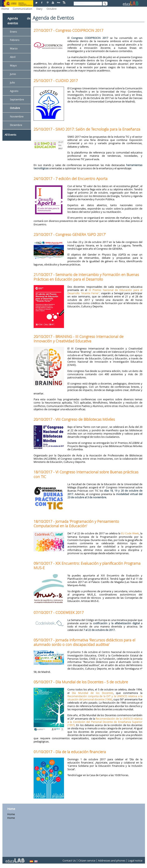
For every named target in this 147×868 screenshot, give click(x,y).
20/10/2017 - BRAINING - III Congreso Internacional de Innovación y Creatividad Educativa (79, 339)
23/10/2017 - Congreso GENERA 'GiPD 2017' (70, 234)
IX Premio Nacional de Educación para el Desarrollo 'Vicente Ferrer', (105, 292)
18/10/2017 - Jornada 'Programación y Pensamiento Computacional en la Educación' (76, 524)
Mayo (13, 66)
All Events (10, 135)
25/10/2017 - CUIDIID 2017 (56, 81)
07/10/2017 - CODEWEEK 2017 (59, 612)
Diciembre (16, 125)
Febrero (15, 40)
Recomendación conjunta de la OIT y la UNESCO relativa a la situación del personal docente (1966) (105, 698)
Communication (22, 9)
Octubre (52, 9)
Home (5, 9)
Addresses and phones (112, 861)
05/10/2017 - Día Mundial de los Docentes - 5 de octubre (81, 682)
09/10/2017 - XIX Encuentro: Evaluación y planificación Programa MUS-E (87, 566)
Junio (13, 74)
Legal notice (135, 861)
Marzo (14, 49)
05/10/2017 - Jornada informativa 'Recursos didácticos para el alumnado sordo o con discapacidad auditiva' (84, 642)
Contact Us (69, 861)
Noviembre (17, 116)
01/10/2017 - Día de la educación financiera (70, 752)
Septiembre (17, 99)
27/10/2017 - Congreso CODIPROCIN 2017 (68, 30)
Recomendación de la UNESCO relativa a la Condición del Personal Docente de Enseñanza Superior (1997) (105, 722)
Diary (39, 9)
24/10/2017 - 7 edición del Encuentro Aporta (71, 179)
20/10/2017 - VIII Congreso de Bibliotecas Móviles (74, 419)
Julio (12, 82)
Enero (13, 32)
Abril (13, 57)
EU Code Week (130, 533)
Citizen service (87, 861)
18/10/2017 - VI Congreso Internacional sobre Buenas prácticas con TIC (86, 474)
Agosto (14, 91)
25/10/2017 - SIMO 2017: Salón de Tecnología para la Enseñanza (87, 129)
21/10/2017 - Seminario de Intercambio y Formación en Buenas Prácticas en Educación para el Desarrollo (86, 277)
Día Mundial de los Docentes (93, 693)
